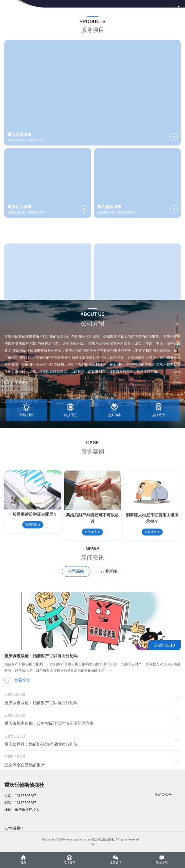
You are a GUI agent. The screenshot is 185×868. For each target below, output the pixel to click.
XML (92, 844)
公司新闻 (76, 581)
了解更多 (17, 387)
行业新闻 (109, 581)
